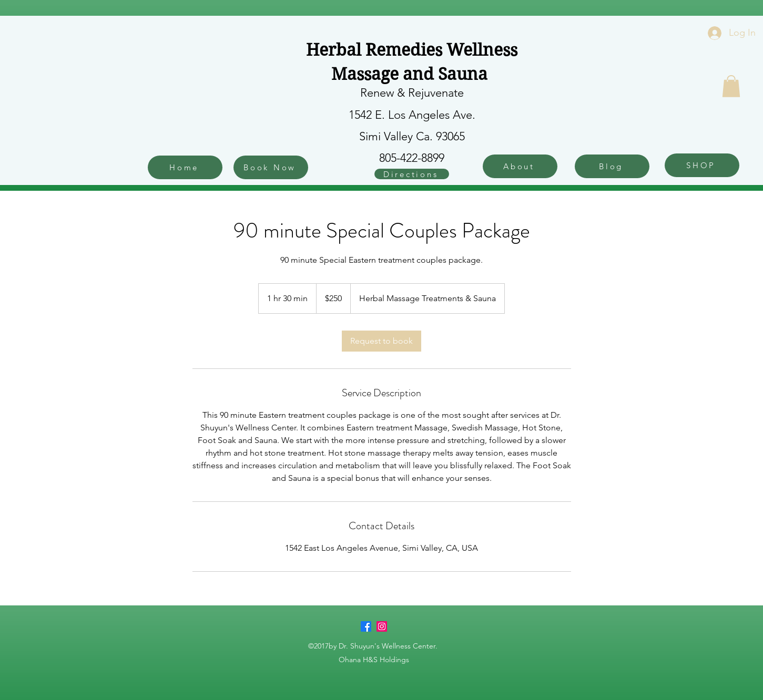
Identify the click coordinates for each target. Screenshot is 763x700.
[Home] (185, 167)
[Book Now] (271, 167)
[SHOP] (702, 165)
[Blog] (612, 166)
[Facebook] (366, 626)
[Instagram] (382, 626)
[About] (520, 166)
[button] (731, 86)
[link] (381, 341)
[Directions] (412, 174)
